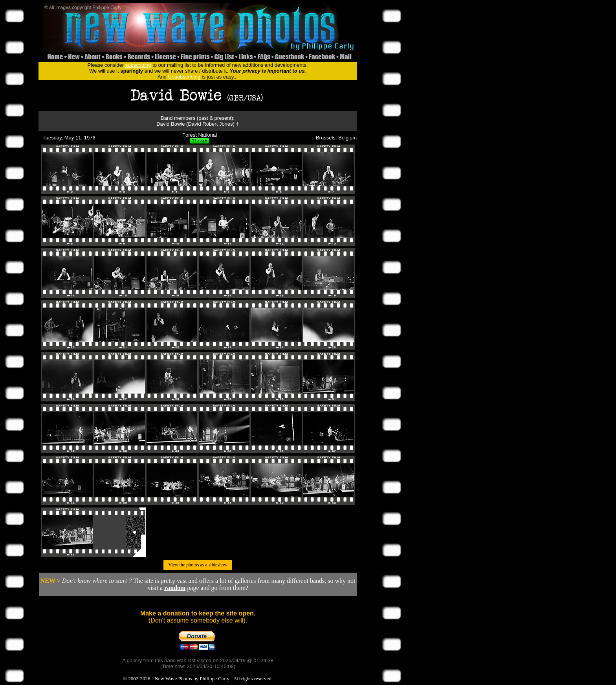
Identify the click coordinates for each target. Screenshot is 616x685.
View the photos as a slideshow (198, 565)
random (175, 588)
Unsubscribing (184, 77)
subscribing (138, 65)
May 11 (73, 138)
